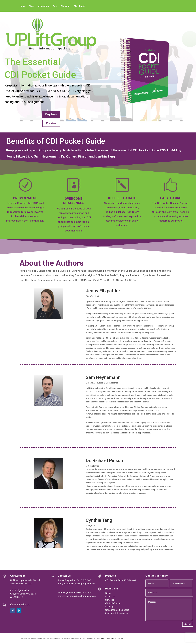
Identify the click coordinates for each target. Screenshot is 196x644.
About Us (110, 596)
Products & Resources (117, 613)
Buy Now (51, 114)
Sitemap (92, 638)
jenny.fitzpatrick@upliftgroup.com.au (76, 584)
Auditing (109, 606)
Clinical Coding (113, 603)
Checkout (65, 6)
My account (44, 6)
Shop (32, 6)
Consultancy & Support (117, 610)
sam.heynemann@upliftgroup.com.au (77, 596)
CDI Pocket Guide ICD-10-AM (120, 580)
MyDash (121, 638)
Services (110, 600)
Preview (51, 123)
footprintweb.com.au (109, 638)
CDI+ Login (79, 6)
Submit (188, 624)
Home (23, 6)
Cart (55, 6)
